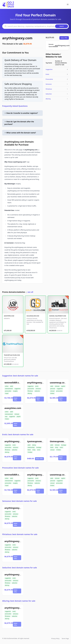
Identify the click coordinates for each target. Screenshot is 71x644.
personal (53, 389)
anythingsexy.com (17, 38)
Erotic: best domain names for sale (18, 434)
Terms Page (65, 638)
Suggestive (49, 69)
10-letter (30, 452)
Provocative (49, 79)
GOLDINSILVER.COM (33, 316)
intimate (57, 386)
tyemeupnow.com (37, 441)
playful (19, 417)
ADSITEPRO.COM (9, 316)
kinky (34, 450)
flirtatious (30, 391)
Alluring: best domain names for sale (19, 601)
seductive (37, 391)
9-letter (7, 419)
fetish (29, 450)
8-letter (52, 393)
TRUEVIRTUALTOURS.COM (12, 355)
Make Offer (64, 38)
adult (12, 386)
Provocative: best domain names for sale (20, 468)
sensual (52, 391)
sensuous (38, 389)
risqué (7, 393)
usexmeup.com (58, 383)
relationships (31, 447)
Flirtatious (49, 89)
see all (30, 292)
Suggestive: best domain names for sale (20, 376)
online (7, 386)
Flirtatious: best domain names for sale (20, 534)
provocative (8, 391)
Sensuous (49, 84)
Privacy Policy (55, 638)
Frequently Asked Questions (15, 106)
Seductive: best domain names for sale (20, 568)
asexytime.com (13, 408)
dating (34, 445)
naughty (15, 391)
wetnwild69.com (13, 383)
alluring (30, 393)
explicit (63, 386)
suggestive (17, 389)
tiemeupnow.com (59, 441)
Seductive (49, 94)
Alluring (48, 99)
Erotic (47, 74)
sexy (6, 417)
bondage (39, 447)
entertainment (9, 389)
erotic (37, 386)
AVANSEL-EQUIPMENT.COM (58, 316)
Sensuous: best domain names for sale (20, 501)
